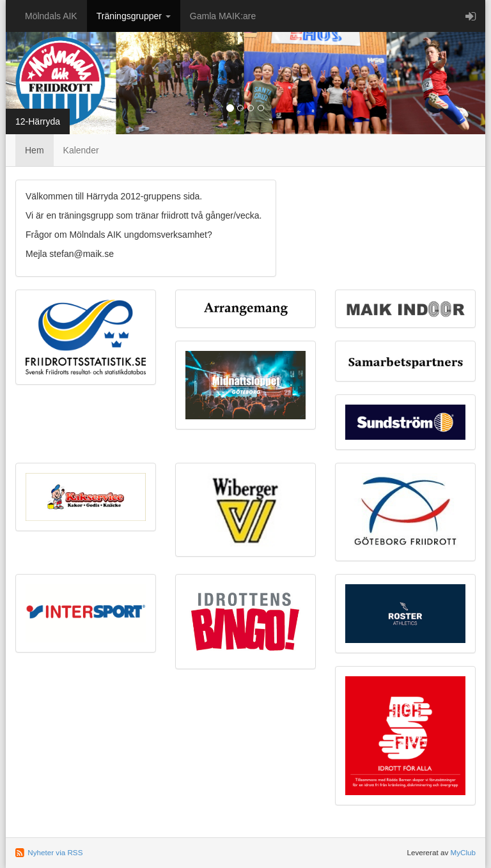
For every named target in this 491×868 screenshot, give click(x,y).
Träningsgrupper (134, 16)
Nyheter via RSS (55, 852)
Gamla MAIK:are (223, 16)
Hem (35, 150)
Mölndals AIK (51, 16)
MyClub (463, 852)
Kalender (81, 150)
